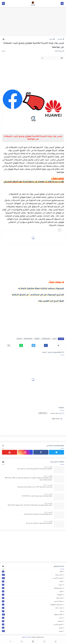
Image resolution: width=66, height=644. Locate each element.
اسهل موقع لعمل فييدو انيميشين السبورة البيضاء (38, 514)
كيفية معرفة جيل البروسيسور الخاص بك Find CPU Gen (37, 496)
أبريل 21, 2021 (47, 521)
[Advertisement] (33, 21)
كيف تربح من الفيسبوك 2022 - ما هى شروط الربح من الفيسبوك (35, 487)
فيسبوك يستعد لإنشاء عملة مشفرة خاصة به (41, 289)
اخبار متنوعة (32, 575)
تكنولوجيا (37, 339)
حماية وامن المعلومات (32, 604)
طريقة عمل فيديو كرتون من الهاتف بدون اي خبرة (39, 523)
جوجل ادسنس (32, 601)
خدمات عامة (32, 608)
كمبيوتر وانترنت (32, 624)
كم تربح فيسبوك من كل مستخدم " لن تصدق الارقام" (38, 295)
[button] (46, 345)
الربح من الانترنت (32, 578)
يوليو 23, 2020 (48, 512)
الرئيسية (61, 39)
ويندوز (32, 628)
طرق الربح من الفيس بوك (51, 301)
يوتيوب (32, 631)
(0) (4, 51)
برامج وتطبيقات (46, 339)
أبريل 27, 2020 (47, 467)
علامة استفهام (28, 339)
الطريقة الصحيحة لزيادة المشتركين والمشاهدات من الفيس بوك (35, 469)
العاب (32, 581)
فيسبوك (19, 339)
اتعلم (32, 571)
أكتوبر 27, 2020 (47, 476)
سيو (32, 611)
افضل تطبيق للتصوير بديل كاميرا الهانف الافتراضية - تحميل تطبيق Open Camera (30, 505)
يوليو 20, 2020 (48, 503)
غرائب (32, 618)
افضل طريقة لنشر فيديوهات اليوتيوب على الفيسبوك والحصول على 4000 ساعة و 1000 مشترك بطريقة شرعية (28, 479)
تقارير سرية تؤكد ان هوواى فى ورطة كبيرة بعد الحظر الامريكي (34, 182)
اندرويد (52, 39)
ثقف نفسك (32, 598)
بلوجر (32, 591)
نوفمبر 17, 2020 (47, 485)
